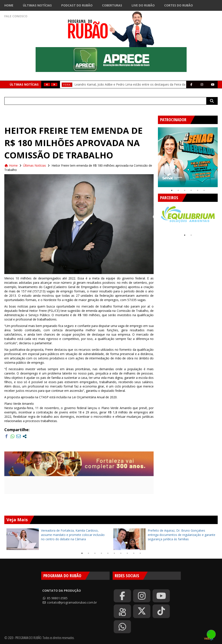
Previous (155, 156)
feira (67, 85)
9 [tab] (134, 553)
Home (9, 5)
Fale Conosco (16, 16)
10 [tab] (140, 553)
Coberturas (112, 5)
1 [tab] (172, 190)
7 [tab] (121, 553)
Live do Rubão (143, 5)
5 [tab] (198, 190)
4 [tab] (191, 190)
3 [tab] (185, 190)
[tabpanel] (188, 157)
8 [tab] (127, 553)
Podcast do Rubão (77, 5)
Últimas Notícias (37, 5)
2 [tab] (178, 190)
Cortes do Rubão (179, 5)
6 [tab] (204, 190)
